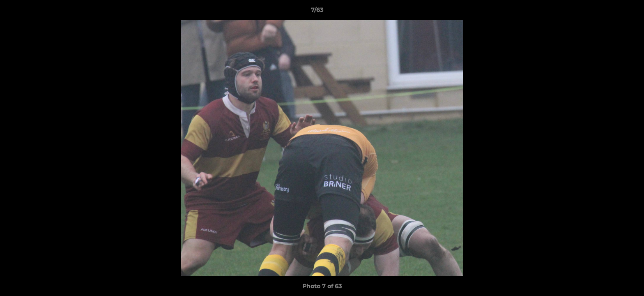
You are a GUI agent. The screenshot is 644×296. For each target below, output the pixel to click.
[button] (609, 12)
